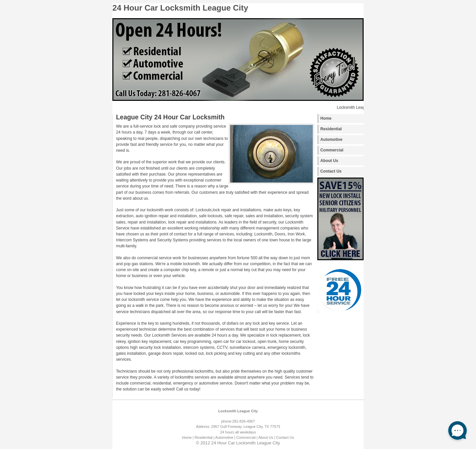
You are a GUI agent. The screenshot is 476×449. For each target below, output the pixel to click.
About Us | (267, 437)
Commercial (332, 150)
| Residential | (204, 437)
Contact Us (331, 171)
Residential (331, 129)
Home (326, 118)
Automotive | (225, 437)
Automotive (331, 140)
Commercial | (247, 437)
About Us (329, 161)
